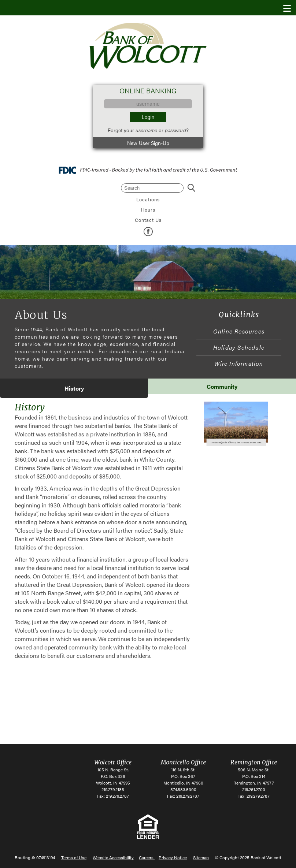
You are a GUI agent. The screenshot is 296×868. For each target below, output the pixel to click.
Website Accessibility (113, 857)
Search (191, 188)
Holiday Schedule (239, 347)
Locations (148, 200)
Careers (147, 857)
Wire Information (239, 363)
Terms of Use (74, 857)
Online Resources (239, 331)
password (175, 130)
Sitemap (201, 857)
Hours (148, 210)
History (74, 388)
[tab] (74, 388)
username (146, 130)
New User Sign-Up (148, 143)
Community (222, 386)
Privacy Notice (173, 857)
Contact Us (148, 220)
